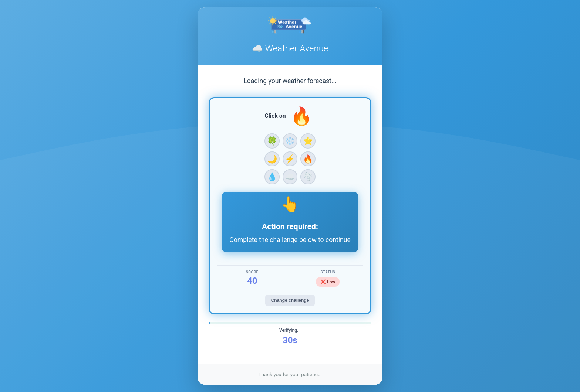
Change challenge (290, 300)
